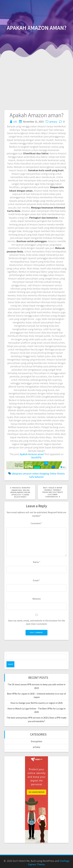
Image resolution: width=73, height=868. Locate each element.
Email (36, 580)
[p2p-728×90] (36, 463)
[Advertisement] (36, 81)
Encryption (36, 741)
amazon (27, 474)
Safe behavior (36, 477)
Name (37, 562)
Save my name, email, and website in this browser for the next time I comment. (37, 622)
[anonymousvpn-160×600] (36, 758)
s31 (15, 122)
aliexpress (17, 474)
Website (37, 599)
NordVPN (36, 457)
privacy (53, 122)
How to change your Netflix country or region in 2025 (37, 703)
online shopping (41, 474)
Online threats (57, 474)
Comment (36, 523)
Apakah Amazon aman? (32, 454)
